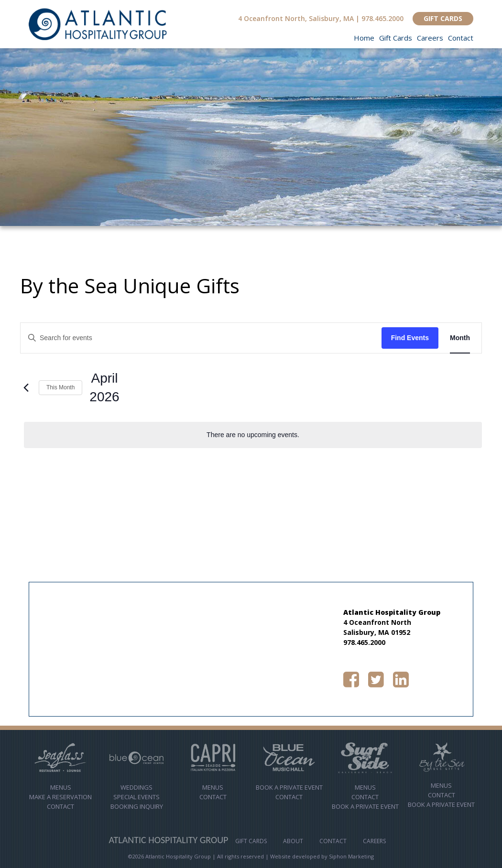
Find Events (410, 338)
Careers (430, 38)
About (293, 841)
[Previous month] (26, 387)
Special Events (136, 797)
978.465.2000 (382, 18)
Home (364, 38)
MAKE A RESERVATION (60, 797)
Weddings (136, 787)
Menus (61, 787)
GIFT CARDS (443, 18)
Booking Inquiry (137, 806)
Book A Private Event (289, 787)
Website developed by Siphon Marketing (322, 856)
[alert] (253, 435)
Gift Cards (396, 38)
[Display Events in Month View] (460, 338)
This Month (60, 387)
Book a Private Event (365, 806)
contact (213, 797)
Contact (461, 38)
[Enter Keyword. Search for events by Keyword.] (201, 338)
